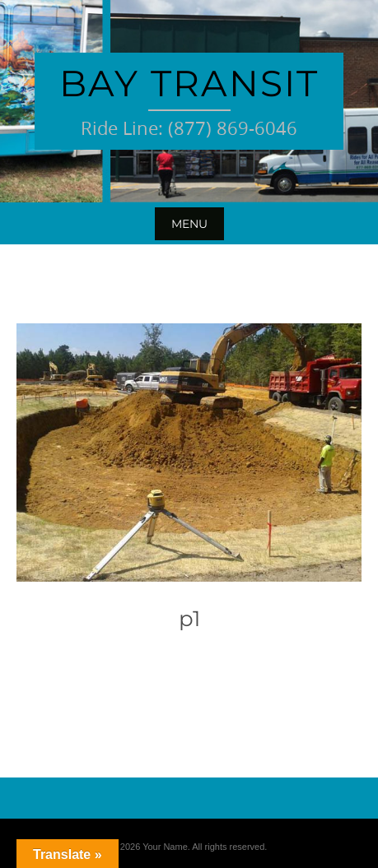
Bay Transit (189, 83)
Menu (189, 224)
